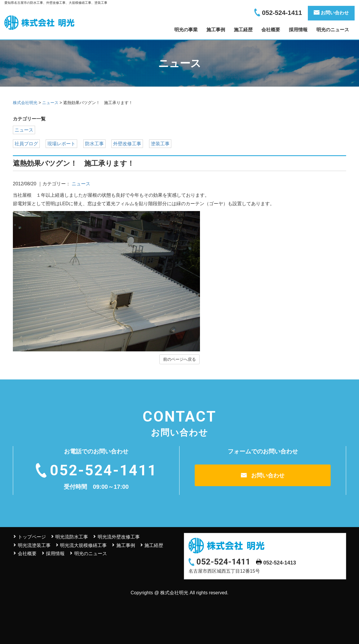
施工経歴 (243, 30)
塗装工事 (160, 144)
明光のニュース (333, 30)
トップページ (32, 537)
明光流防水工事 (72, 537)
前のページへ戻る (179, 359)
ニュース (24, 130)
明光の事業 (186, 30)
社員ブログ (26, 144)
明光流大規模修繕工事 (83, 545)
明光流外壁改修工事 (119, 537)
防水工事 (94, 144)
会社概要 (271, 30)
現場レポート (61, 144)
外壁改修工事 (127, 144)
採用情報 (298, 30)
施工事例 (216, 30)
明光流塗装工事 (34, 545)
